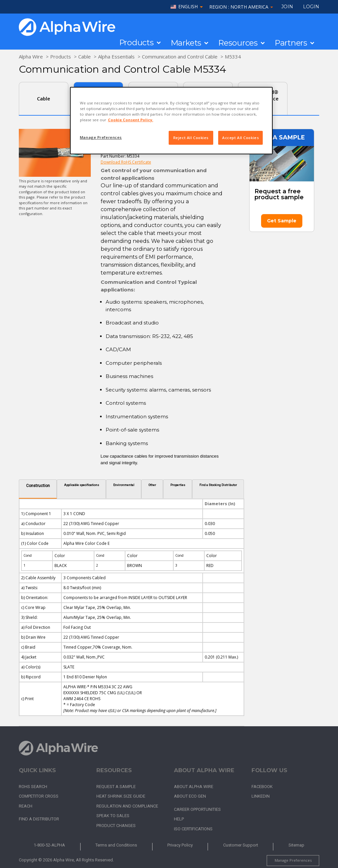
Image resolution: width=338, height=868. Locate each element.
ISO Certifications (193, 829)
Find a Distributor (39, 819)
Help (179, 819)
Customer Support (241, 845)
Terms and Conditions (116, 845)
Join (287, 7)
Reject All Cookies (191, 138)
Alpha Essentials (116, 57)
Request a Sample (116, 787)
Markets (186, 43)
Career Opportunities (197, 809)
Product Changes (116, 826)
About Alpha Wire (194, 787)
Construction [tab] (38, 486)
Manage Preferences (293, 860)
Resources (238, 43)
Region (241, 7)
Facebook (262, 787)
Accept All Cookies (240, 138)
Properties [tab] (178, 485)
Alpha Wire (31, 57)
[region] (171, 121)
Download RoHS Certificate (126, 162)
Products (136, 43)
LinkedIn (261, 796)
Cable (84, 57)
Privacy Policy (180, 845)
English (188, 7)
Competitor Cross (39, 796)
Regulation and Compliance (127, 806)
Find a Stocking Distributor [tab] (218, 485)
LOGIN (311, 7)
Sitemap (296, 845)
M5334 (233, 57)
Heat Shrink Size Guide (121, 796)
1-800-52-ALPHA (49, 845)
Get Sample (282, 221)
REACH (26, 806)
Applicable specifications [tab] (82, 485)
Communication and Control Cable (180, 57)
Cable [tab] (44, 98)
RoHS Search (33, 787)
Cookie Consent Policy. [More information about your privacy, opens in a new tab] (131, 120)
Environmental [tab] (124, 485)
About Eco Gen (190, 796)
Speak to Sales (113, 816)
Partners (291, 43)
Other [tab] (152, 485)
